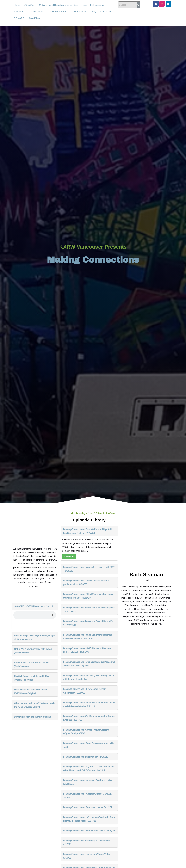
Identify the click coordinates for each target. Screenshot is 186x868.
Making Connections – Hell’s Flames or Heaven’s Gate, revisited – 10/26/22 (87, 650)
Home (17, 5)
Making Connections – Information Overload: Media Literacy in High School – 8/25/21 (89, 819)
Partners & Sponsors (60, 11)
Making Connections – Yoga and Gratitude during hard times (88, 782)
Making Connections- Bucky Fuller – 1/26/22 (86, 757)
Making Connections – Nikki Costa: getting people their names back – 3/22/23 (88, 596)
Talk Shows (19, 11)
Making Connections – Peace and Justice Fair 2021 (88, 807)
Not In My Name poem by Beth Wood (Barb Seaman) (33, 651)
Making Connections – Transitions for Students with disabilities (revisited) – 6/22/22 (89, 704)
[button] (20, 11)
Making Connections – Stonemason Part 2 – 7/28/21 (89, 831)
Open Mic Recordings (93, 5)
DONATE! (19, 18)
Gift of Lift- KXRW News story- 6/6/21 (33, 606)
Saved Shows (35, 18)
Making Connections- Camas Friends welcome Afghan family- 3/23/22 (86, 731)
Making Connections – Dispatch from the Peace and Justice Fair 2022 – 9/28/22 (89, 664)
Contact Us (106, 11)
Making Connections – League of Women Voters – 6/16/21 (88, 856)
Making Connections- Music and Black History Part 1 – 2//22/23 (89, 623)
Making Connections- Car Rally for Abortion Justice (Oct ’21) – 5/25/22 (89, 718)
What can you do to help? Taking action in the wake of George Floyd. (34, 705)
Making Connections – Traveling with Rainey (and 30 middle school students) (89, 677)
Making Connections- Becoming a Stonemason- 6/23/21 (87, 842)
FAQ (94, 11)
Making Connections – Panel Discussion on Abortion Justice (89, 745)
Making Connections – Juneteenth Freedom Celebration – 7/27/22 (85, 691)
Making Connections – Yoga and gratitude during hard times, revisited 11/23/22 (87, 636)
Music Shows (37, 11)
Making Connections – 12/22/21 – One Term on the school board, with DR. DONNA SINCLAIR (88, 768)
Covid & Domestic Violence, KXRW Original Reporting (31, 678)
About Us (29, 5)
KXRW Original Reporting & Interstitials (58, 5)
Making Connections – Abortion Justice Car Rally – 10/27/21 (88, 795)
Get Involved (81, 11)
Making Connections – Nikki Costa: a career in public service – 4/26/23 (86, 582)
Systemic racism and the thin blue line (32, 717)
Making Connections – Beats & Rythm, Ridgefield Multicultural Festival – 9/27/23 (87, 531)
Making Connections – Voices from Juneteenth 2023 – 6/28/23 (89, 569)
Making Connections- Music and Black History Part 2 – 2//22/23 (89, 609)
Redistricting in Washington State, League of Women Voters (35, 637)
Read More (69, 556)
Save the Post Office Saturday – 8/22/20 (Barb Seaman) (34, 664)
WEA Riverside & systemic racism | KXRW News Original (31, 691)
